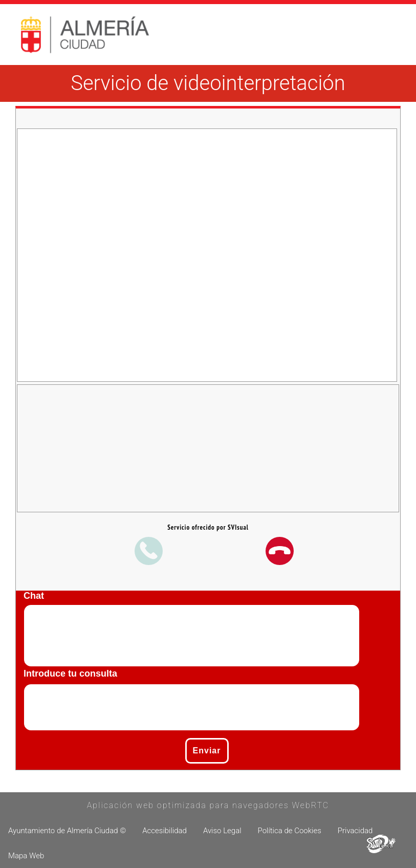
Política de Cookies (290, 831)
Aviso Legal (222, 831)
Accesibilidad (165, 831)
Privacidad (355, 831)
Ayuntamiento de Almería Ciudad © (67, 831)
